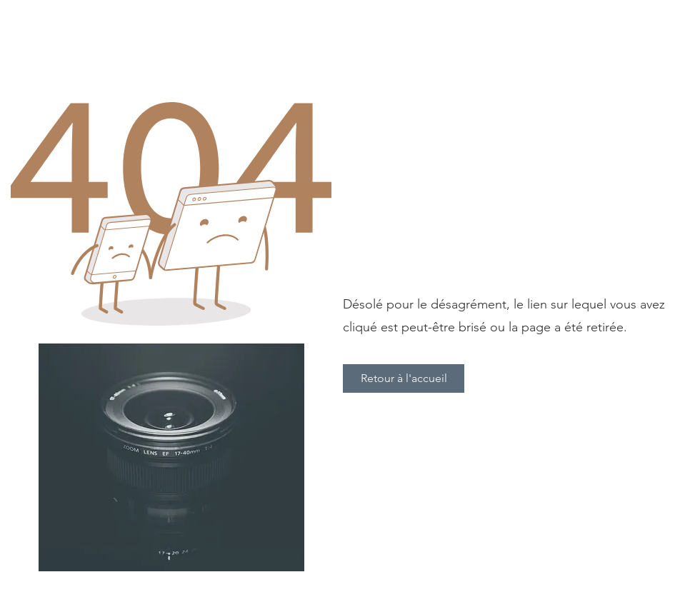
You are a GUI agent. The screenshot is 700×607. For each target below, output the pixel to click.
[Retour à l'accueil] (404, 378)
